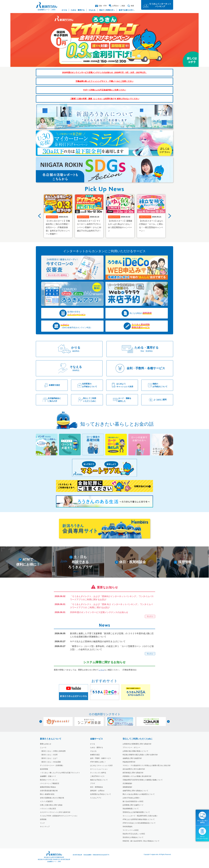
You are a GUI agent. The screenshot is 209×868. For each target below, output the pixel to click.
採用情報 (43, 819)
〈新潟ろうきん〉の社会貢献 (50, 762)
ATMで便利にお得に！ (98, 762)
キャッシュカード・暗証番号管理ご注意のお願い (140, 816)
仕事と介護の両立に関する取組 (51, 805)
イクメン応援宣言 (46, 801)
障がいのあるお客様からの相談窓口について (139, 794)
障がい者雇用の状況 (47, 794)
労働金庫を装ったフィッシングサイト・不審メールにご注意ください (104, 81)
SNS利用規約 (127, 827)
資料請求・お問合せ (97, 791)
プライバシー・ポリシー (131, 747)
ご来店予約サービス (97, 776)
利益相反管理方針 (129, 762)
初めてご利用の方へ (107, 10)
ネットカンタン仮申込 (98, 773)
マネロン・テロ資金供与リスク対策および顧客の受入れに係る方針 (147, 765)
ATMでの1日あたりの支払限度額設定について (139, 823)
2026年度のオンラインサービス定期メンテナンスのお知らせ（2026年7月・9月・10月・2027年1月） (104, 72)
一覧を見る (149, 616)
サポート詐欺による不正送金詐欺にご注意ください (104, 90)
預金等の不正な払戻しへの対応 (134, 834)
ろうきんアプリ (96, 798)
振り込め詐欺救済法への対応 (133, 801)
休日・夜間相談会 (97, 787)
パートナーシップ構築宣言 (50, 783)
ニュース (43, 747)
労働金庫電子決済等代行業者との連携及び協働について (143, 780)
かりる (93, 744)
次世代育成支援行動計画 (49, 791)
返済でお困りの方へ (127, 10)
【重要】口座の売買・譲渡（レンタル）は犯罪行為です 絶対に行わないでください (104, 99)
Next (170, 216)
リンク (42, 823)
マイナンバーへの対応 (131, 830)
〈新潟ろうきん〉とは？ (49, 758)
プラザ (93, 783)
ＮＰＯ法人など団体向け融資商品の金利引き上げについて (98, 641)
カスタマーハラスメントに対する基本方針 (55, 812)
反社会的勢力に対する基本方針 (134, 769)
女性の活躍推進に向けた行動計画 (52, 798)
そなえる (93, 751)
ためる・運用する (97, 747)
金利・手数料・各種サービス (101, 758)
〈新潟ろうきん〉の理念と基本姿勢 (53, 751)
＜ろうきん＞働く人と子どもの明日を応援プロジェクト (60, 773)
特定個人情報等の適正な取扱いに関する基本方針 (140, 755)
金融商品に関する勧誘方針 (132, 758)
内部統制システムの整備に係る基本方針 (137, 776)
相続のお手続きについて (99, 780)
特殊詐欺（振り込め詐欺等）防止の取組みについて (141, 841)
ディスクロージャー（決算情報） (52, 765)
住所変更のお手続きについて (101, 794)
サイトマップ (45, 827)
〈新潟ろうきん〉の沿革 (49, 755)
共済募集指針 (127, 783)
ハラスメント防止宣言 (48, 809)
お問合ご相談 (117, 6)
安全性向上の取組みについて (133, 837)
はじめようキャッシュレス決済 (101, 765)
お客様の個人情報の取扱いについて (135, 751)
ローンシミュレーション (99, 769)
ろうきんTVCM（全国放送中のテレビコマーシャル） (59, 816)
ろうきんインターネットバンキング (160, 5)
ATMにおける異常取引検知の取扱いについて (139, 819)
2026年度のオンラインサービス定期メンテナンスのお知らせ (99, 612)
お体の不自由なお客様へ (131, 798)
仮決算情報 (44, 769)
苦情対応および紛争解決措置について (136, 812)
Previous (39, 216)
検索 (131, 6)
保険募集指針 (127, 787)
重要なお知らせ (46, 744)
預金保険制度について (131, 809)
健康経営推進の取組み (48, 787)
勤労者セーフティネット (49, 780)
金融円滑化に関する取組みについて (135, 791)
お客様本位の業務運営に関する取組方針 (137, 744)
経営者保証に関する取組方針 (133, 773)
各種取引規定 (95, 755)
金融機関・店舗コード (48, 776)
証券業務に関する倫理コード (133, 805)
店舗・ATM (101, 6)
